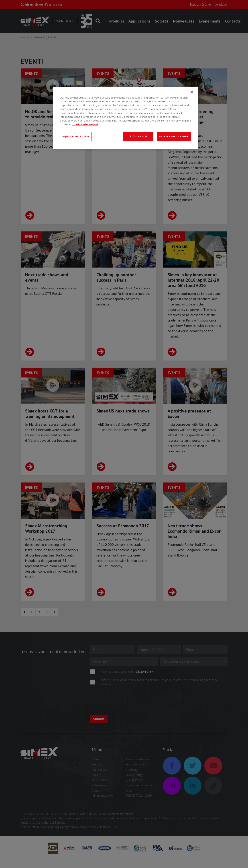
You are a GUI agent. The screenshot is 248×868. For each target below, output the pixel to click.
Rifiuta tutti (138, 136)
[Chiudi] (192, 92)
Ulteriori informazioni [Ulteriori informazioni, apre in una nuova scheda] (85, 124)
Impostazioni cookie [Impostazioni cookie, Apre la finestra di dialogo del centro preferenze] (76, 136)
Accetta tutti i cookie (174, 136)
